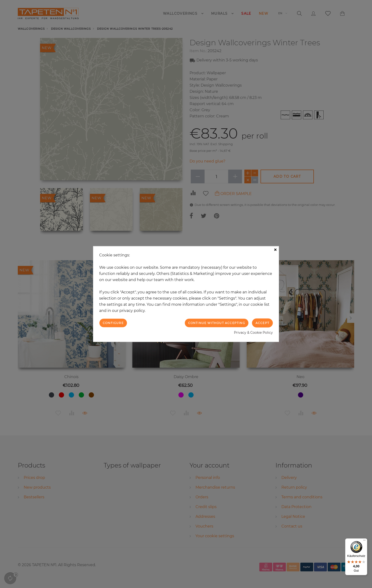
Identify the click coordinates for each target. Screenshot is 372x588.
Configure (113, 323)
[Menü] (364, 541)
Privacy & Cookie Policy (253, 333)
